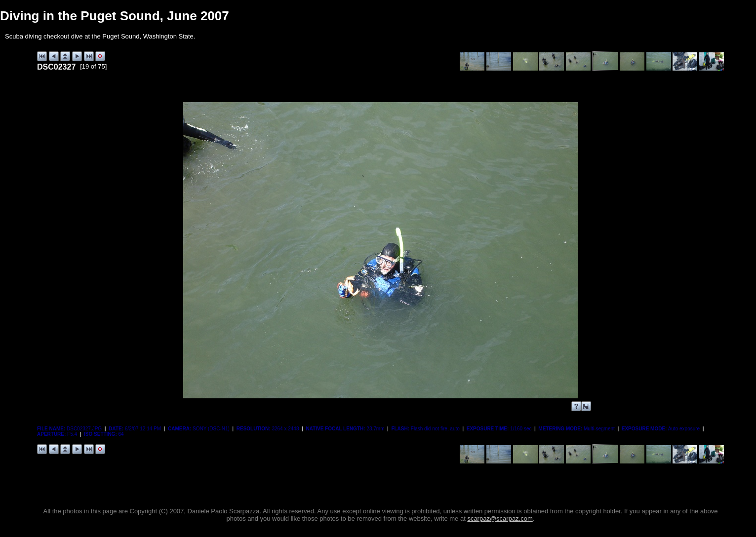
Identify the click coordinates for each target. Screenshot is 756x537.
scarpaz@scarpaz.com (500, 518)
